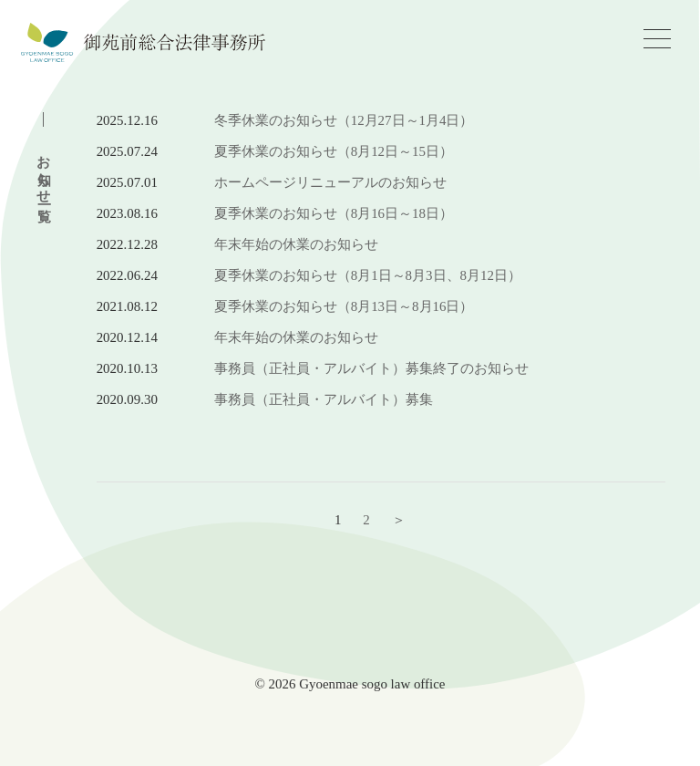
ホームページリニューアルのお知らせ (330, 182)
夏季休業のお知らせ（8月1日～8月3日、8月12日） (368, 275)
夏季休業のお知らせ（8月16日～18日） (334, 213)
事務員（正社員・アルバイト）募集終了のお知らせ (371, 368)
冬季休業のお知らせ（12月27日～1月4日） (344, 120)
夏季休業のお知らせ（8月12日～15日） (334, 151)
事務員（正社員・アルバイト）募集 (324, 399)
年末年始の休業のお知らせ (296, 244)
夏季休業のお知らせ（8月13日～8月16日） (344, 306)
